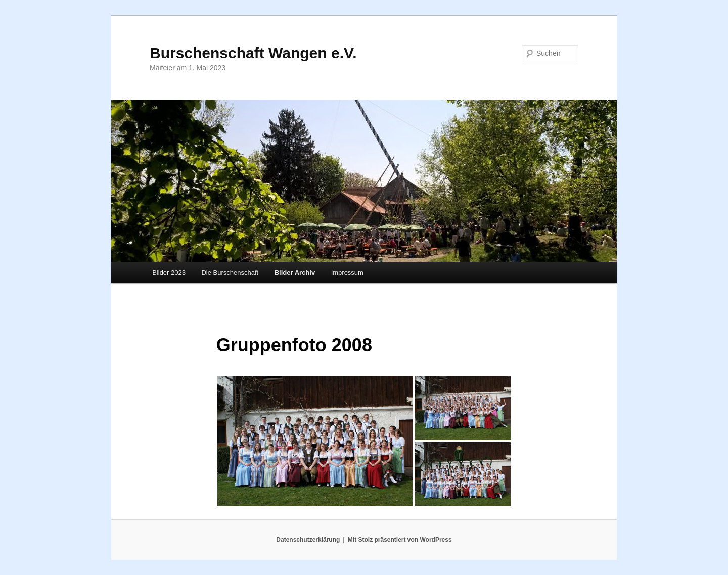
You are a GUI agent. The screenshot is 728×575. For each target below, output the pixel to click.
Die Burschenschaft (230, 273)
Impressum (347, 273)
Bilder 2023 (169, 273)
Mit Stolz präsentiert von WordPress (400, 540)
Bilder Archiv (295, 273)
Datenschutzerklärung (308, 540)
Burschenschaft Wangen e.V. (253, 53)
